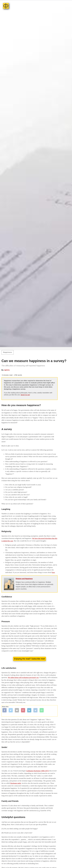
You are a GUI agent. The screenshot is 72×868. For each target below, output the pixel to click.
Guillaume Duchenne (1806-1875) (37, 771)
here (53, 572)
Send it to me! (25, 395)
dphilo (7, 370)
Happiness (8, 352)
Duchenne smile (16, 783)
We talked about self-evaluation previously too (23, 677)
